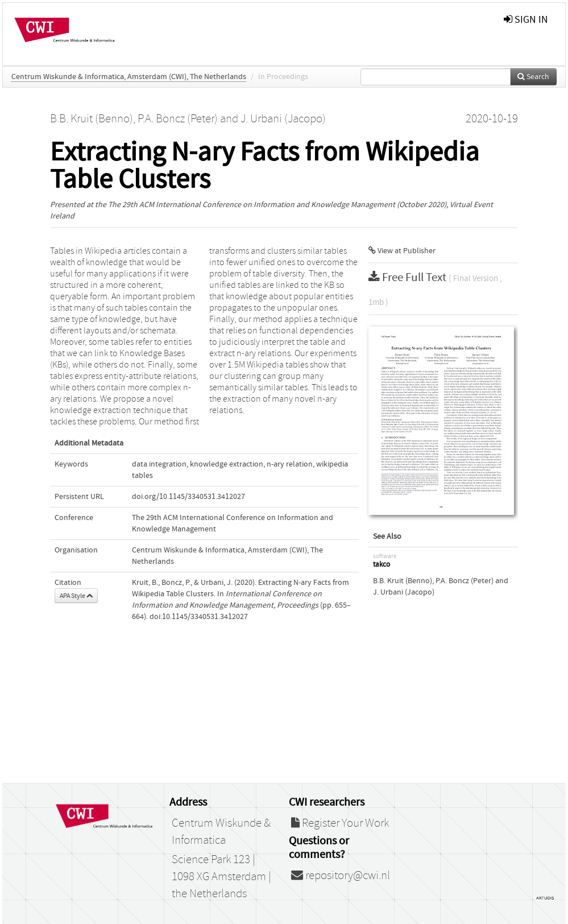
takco (382, 565)
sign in (526, 20)
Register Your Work (340, 823)
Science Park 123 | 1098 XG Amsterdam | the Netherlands (221, 877)
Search (533, 77)
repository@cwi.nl (341, 876)
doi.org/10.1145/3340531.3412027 (188, 497)
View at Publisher (402, 251)
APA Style (76, 596)
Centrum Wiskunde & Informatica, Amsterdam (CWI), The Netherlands (129, 77)
